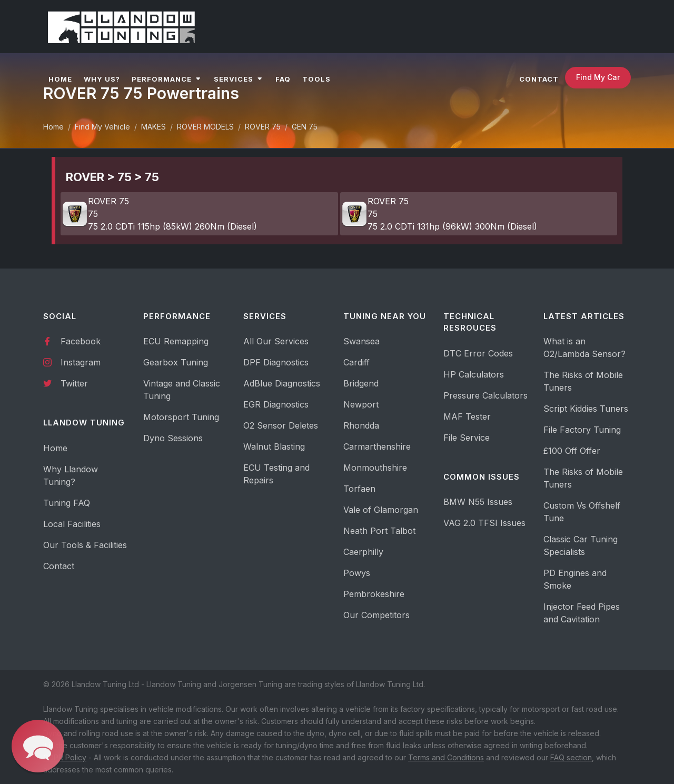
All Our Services (276, 341)
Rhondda (361, 425)
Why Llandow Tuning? (71, 475)
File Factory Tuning (582, 430)
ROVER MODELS (205, 127)
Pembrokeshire (374, 594)
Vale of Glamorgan (381, 510)
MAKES (153, 127)
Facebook (72, 341)
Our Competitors (376, 615)
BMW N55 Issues (478, 502)
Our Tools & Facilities (85, 545)
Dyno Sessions (173, 438)
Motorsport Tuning (181, 417)
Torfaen (359, 489)
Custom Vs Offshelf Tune (582, 512)
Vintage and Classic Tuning (182, 390)
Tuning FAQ (67, 503)
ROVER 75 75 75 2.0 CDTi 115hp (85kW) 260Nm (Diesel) (159, 214)
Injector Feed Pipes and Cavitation (582, 613)
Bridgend (361, 383)
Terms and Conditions (446, 757)
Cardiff (356, 362)
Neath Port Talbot (379, 531)
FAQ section (571, 757)
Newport (361, 404)
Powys (357, 573)
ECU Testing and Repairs (276, 474)
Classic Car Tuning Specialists (581, 545)
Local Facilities (72, 524)
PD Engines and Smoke (575, 579)
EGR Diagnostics (276, 404)
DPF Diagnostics (276, 362)
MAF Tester (467, 416)
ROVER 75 (263, 127)
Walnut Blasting (274, 446)
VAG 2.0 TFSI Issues (484, 523)
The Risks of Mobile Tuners (583, 381)
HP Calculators (474, 374)
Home (53, 127)
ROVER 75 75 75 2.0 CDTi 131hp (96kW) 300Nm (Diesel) (439, 214)
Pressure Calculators (485, 395)
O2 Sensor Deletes (281, 425)
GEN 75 (305, 127)
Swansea (361, 341)
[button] (38, 746)
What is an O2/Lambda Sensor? (584, 348)
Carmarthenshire (377, 446)
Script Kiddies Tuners (586, 409)
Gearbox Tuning (176, 362)
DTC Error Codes (478, 353)
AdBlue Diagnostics (282, 383)
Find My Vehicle (102, 127)
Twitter (66, 383)
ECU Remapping (176, 341)
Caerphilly (363, 552)
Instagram (72, 362)
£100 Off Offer (572, 451)
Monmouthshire (375, 468)
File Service (467, 438)
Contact (59, 566)
